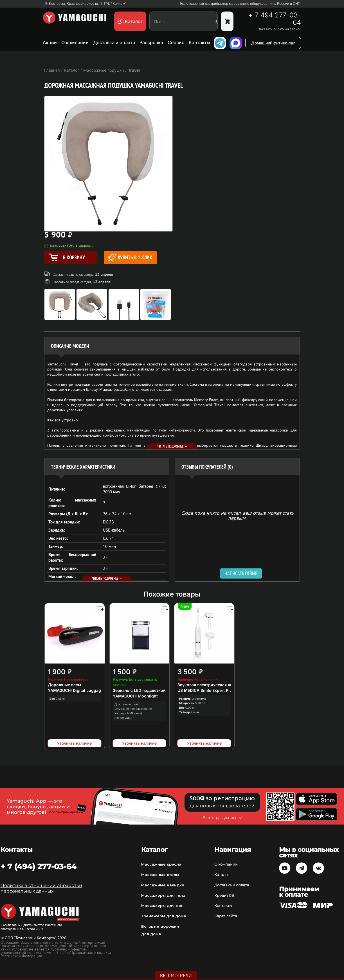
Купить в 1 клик (130, 257)
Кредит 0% (224, 895)
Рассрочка (151, 42)
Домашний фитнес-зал (273, 43)
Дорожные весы (64, 685)
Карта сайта (226, 916)
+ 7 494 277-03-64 (275, 19)
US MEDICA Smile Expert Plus (206, 690)
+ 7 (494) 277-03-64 (39, 866)
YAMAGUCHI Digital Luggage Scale (81, 690)
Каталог (222, 875)
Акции (50, 42)
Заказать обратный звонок (279, 29)
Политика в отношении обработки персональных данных (41, 888)
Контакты (199, 42)
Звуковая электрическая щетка (209, 685)
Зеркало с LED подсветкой (139, 690)
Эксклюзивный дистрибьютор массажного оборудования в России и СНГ (240, 4)
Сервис (176, 42)
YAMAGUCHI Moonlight (135, 696)
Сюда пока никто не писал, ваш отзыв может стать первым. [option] (237, 515)
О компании (75, 42)
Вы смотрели (176, 976)
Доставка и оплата (114, 42)
